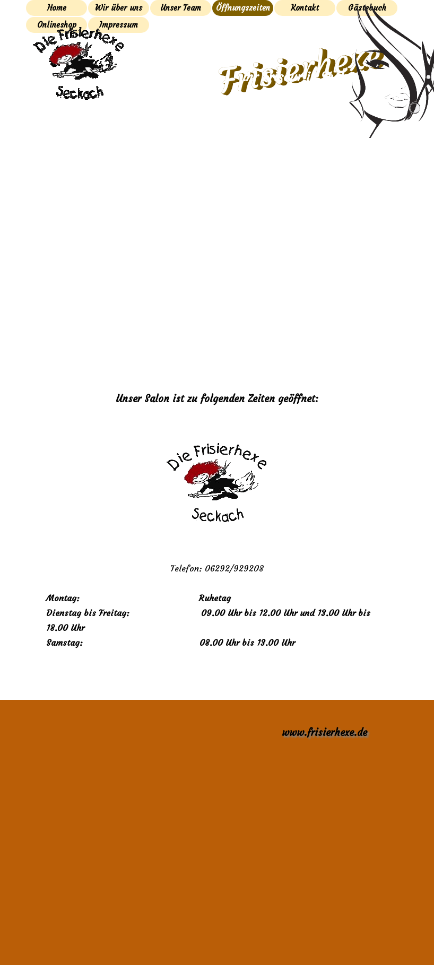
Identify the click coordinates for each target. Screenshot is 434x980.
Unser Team (181, 8)
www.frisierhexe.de (324, 732)
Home (57, 8)
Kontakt (305, 8)
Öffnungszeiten (243, 8)
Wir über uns (119, 8)
